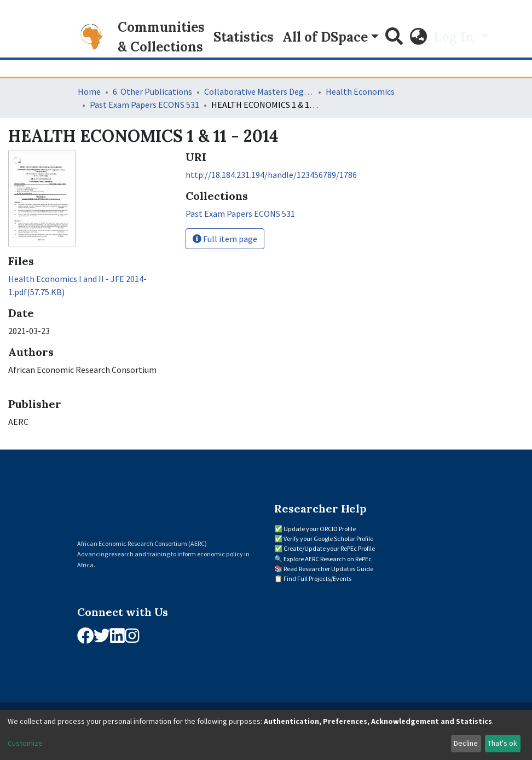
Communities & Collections (161, 37)
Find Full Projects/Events (317, 578)
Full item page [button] (225, 239)
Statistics (244, 37)
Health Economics (360, 91)
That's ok (502, 743)
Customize (25, 743)
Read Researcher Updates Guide (328, 569)
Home (89, 91)
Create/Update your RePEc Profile (329, 548)
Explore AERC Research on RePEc (328, 559)
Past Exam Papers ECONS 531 (144, 105)
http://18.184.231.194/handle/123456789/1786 (271, 175)
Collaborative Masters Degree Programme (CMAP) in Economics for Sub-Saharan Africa (259, 91)
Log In (455, 37)
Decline (466, 743)
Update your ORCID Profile (320, 529)
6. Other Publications (152, 91)
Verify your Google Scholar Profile (328, 539)
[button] (418, 37)
